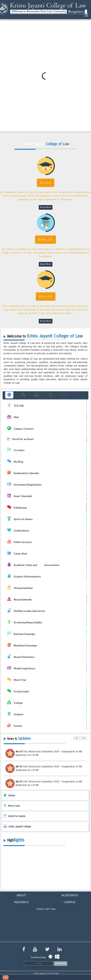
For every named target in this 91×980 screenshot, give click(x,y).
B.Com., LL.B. (45, 240)
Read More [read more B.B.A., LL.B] (46, 321)
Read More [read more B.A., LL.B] (46, 207)
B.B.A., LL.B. (46, 296)
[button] (9, 395)
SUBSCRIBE (61, 964)
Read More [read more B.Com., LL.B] (46, 264)
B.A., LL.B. (46, 183)
